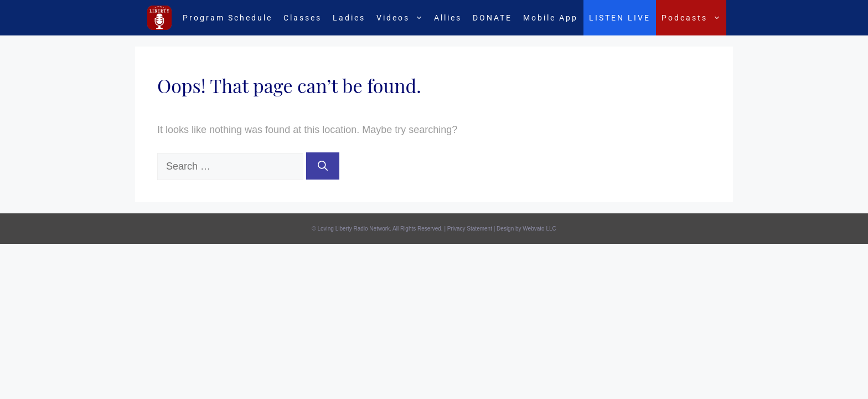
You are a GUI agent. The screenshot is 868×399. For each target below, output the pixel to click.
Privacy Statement (470, 229)
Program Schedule (228, 18)
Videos (402, 18)
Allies (448, 18)
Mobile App (551, 18)
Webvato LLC (539, 229)
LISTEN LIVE (620, 18)
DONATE (492, 18)
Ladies (349, 18)
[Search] (323, 166)
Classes (303, 18)
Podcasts (694, 18)
